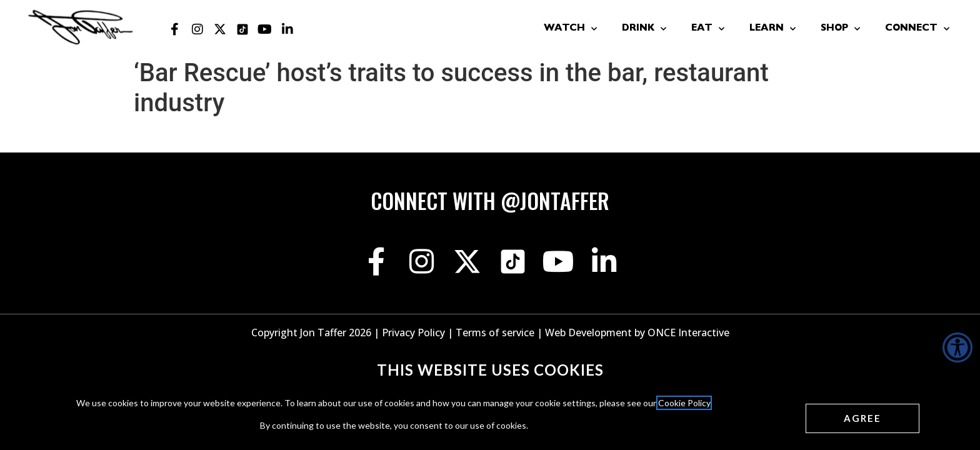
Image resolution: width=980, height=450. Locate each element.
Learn (772, 29)
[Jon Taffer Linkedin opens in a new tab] (287, 29)
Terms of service (495, 332)
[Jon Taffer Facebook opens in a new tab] (175, 29)
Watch (570, 29)
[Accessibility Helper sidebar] (957, 347)
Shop (840, 29)
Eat (708, 29)
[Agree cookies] (862, 418)
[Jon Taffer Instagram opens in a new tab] (197, 29)
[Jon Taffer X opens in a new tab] (220, 29)
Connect (917, 29)
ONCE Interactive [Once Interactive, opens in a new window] (688, 332)
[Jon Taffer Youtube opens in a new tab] (265, 29)
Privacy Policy (413, 332)
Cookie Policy (684, 403)
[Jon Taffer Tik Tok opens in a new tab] (242, 29)
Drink (644, 29)
